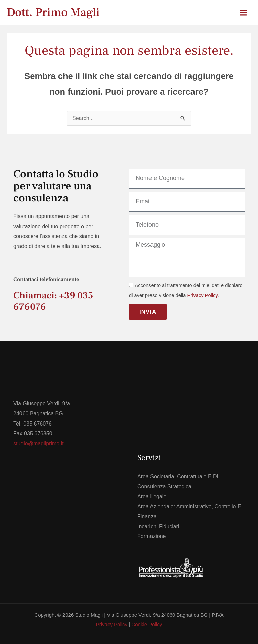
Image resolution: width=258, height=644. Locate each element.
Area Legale (152, 497)
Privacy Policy (203, 295)
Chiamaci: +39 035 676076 (53, 301)
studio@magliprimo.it (39, 444)
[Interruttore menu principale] (243, 13)
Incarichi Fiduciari (158, 527)
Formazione (152, 536)
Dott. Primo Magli (53, 13)
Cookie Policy (147, 624)
